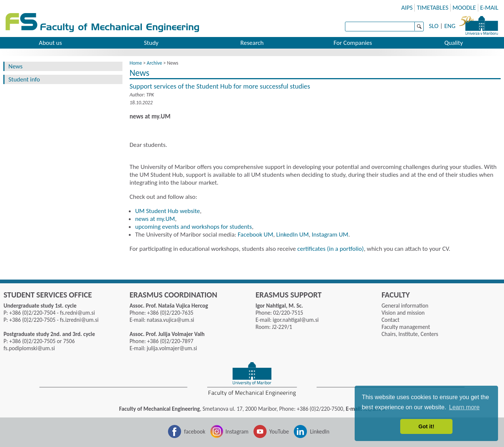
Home (136, 63)
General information (405, 306)
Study (151, 43)
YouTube (279, 431)
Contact (391, 320)
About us (50, 43)
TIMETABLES (433, 8)
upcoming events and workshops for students (194, 227)
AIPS (407, 8)
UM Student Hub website (168, 211)
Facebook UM (256, 235)
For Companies (353, 43)
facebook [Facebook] (195, 431)
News (15, 66)
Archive (154, 63)
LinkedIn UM (293, 235)
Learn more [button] (464, 407)
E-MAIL (489, 8)
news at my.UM (155, 219)
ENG (450, 26)
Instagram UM (330, 235)
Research (252, 43)
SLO (434, 26)
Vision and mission (403, 313)
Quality (454, 43)
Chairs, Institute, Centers (410, 334)
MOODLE (464, 8)
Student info (24, 79)
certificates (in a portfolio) (330, 249)
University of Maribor (479, 24)
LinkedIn (320, 431)
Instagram (237, 431)
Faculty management (406, 327)
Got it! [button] (426, 426)
